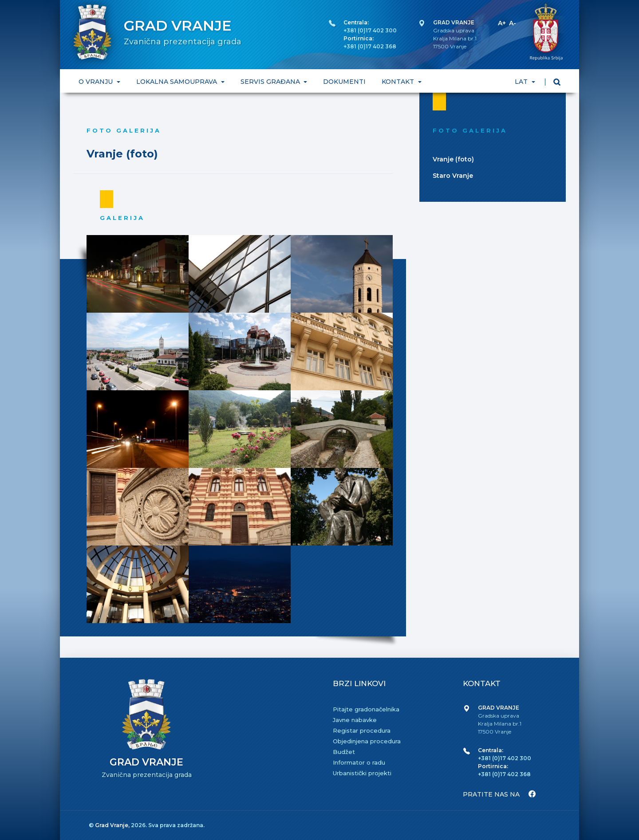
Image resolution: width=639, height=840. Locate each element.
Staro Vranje (453, 176)
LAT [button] (522, 82)
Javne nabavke (355, 720)
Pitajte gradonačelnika (366, 709)
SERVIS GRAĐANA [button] (271, 82)
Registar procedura (362, 730)
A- (513, 23)
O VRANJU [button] (97, 82)
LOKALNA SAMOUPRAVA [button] (177, 82)
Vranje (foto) (453, 159)
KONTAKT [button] (399, 82)
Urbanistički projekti (362, 773)
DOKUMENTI (344, 82)
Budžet (344, 752)
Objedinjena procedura (367, 741)
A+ (502, 23)
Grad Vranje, (113, 825)
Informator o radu (359, 762)
